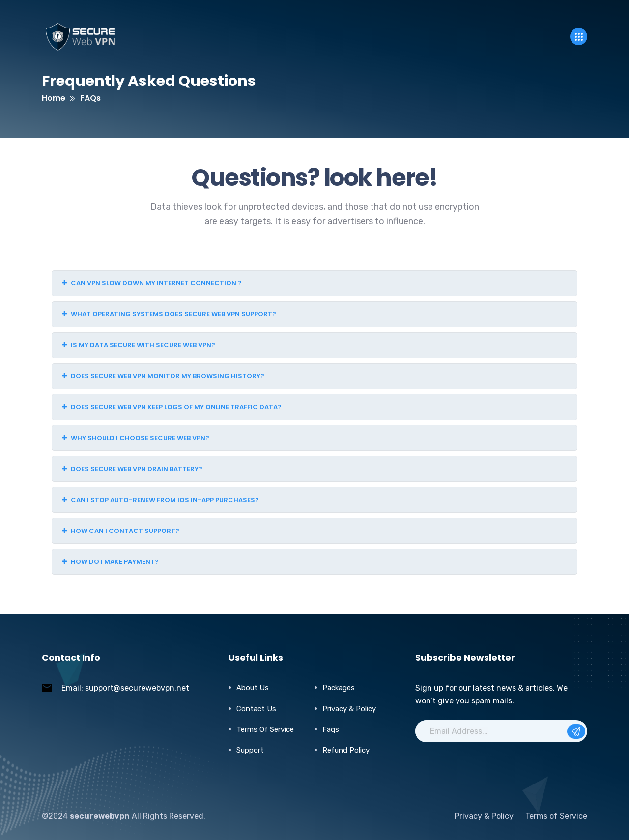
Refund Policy (346, 750)
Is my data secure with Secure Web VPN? (139, 345)
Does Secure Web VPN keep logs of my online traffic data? (172, 407)
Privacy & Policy (349, 709)
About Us (253, 688)
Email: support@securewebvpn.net (125, 688)
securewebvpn (100, 816)
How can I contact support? (121, 531)
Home (54, 98)
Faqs (331, 729)
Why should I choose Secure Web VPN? (136, 438)
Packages (339, 688)
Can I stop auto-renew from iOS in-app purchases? (160, 500)
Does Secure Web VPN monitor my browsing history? (163, 376)
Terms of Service (265, 729)
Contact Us (256, 709)
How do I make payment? (110, 562)
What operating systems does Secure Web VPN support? (169, 314)
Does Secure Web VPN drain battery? (132, 469)
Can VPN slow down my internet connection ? (152, 283)
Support (250, 750)
